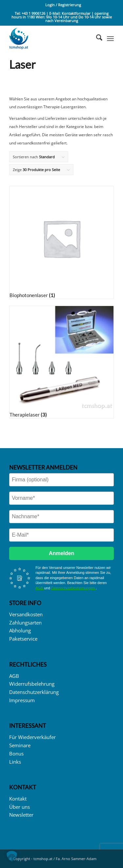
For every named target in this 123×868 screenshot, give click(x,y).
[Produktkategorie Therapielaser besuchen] (61, 362)
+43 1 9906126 (33, 13)
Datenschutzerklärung (34, 692)
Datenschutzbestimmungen (73, 588)
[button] (12, 856)
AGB (40, 588)
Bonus (16, 753)
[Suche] (96, 38)
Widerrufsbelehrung (32, 684)
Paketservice (23, 639)
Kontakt (18, 799)
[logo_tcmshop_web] (51, 38)
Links (15, 762)
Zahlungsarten (25, 623)
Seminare (20, 745)
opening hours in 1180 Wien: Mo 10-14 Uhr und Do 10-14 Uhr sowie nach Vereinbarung (62, 17)
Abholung (20, 630)
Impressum (22, 700)
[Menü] (110, 38)
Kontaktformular (77, 13)
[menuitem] (63, 5)
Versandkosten (26, 614)
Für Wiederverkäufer (32, 737)
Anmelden (61, 553)
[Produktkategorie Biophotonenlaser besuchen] (61, 242)
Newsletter (21, 815)
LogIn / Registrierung (63, 5)
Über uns (20, 807)
